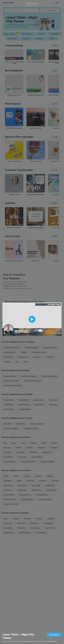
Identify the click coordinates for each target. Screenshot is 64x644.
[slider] (32, 335)
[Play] (4, 333)
